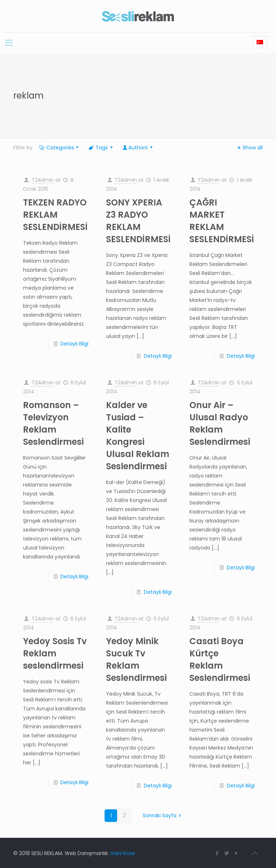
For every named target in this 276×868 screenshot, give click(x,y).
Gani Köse (123, 853)
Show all (249, 148)
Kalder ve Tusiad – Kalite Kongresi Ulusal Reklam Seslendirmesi (138, 436)
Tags (101, 148)
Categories (59, 148)
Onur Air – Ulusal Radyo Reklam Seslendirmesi (220, 423)
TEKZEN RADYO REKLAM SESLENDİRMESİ (55, 215)
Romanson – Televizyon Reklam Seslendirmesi (53, 423)
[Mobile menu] (9, 43)
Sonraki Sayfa (163, 815)
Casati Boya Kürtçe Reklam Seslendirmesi (220, 659)
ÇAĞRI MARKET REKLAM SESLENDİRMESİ (222, 221)
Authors (138, 148)
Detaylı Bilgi (74, 344)
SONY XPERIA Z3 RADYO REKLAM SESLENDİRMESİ (138, 221)
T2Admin (43, 180)
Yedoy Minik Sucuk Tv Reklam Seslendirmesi (136, 659)
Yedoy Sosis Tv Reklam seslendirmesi (55, 653)
